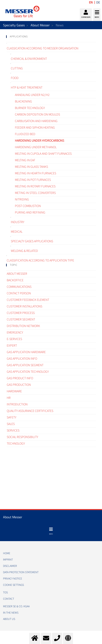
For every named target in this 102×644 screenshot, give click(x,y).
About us (9, 619)
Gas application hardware (26, 352)
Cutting (17, 68)
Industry (18, 222)
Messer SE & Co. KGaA (16, 606)
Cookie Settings (13, 585)
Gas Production (19, 385)
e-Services (14, 339)
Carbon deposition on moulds (37, 115)
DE (98, 2)
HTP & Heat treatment (27, 88)
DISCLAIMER (10, 566)
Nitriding (22, 199)
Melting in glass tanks (31, 167)
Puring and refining (30, 212)
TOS (5, 593)
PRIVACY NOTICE (13, 579)
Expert (12, 346)
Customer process (21, 313)
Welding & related (24, 251)
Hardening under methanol (36, 147)
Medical (17, 232)
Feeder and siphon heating (35, 128)
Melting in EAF (25, 160)
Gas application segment (25, 365)
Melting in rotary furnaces (35, 186)
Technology (16, 444)
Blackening (23, 101)
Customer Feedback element (28, 300)
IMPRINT (8, 560)
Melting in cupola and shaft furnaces (43, 154)
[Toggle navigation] (51, 531)
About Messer (40, 25)
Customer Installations (24, 306)
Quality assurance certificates (30, 411)
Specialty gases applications (32, 241)
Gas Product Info (20, 378)
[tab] (51, 37)
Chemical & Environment (29, 59)
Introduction (17, 404)
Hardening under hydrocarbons (39, 141)
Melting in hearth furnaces (35, 173)
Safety (12, 417)
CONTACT (9, 599)
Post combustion (28, 206)
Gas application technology (28, 372)
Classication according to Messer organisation (43, 48)
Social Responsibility (22, 437)
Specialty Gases (14, 25)
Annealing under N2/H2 (32, 95)
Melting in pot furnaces (33, 180)
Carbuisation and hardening (36, 121)
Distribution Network (23, 326)
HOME (7, 553)
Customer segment (21, 319)
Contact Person (19, 293)
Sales (11, 424)
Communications (19, 287)
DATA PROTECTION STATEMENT (21, 572)
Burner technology (30, 108)
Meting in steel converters (35, 193)
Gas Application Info (22, 359)
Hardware (14, 391)
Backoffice (15, 280)
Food (15, 78)
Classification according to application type (40, 260)
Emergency (15, 333)
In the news (11, 613)
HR (9, 398)
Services (13, 430)
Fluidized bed (25, 134)
